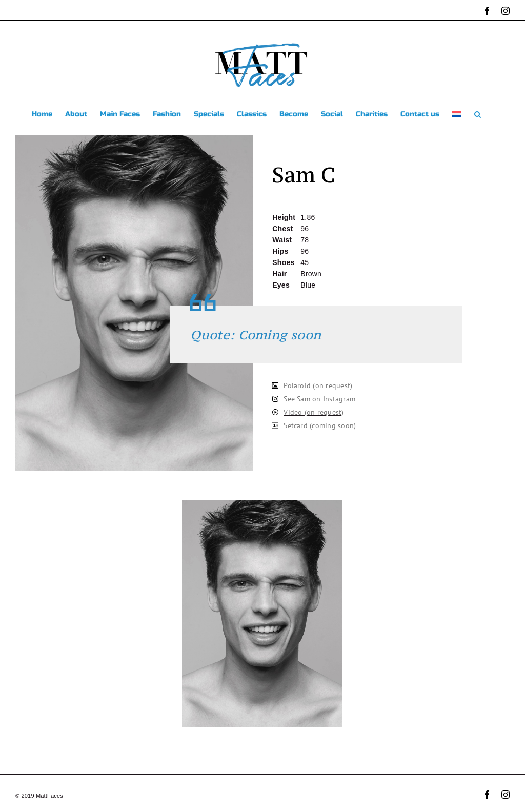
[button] (478, 114)
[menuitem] (457, 114)
